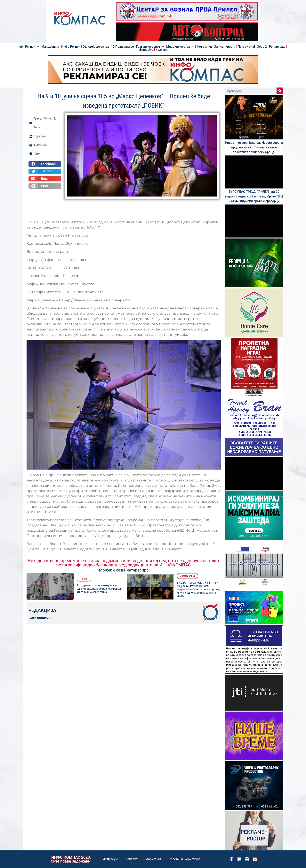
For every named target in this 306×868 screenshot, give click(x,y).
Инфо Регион (71, 47)
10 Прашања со (122, 47)
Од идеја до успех (96, 47)
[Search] (280, 91)
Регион (32, 47)
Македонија (50, 47)
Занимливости (225, 47)
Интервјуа (146, 50)
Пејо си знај (246, 47)
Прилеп (38, 119)
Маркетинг (153, 859)
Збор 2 (262, 47)
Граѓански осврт (150, 47)
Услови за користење (185, 859)
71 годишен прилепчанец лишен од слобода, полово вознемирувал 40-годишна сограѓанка (99, 589)
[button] (45, 164)
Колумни (162, 50)
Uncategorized (187, 576)
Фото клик (204, 47)
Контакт (132, 859)
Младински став (180, 47)
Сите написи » (40, 618)
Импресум (110, 859)
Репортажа (277, 47)
